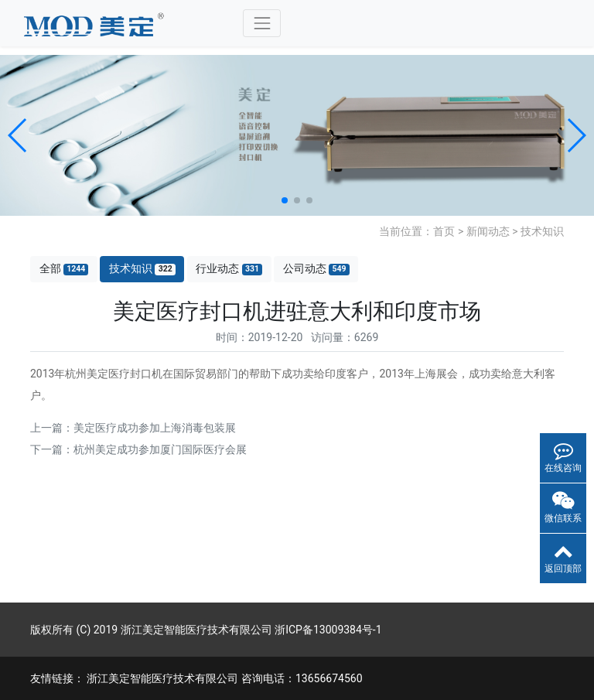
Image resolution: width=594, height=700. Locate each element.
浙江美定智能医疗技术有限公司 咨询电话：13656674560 (224, 678)
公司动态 (316, 269)
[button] (18, 135)
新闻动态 (488, 231)
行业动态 (229, 269)
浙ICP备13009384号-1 (328, 630)
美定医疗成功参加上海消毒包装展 (155, 428)
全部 (64, 269)
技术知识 (542, 231)
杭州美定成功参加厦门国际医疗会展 (160, 449)
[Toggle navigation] (262, 23)
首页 (444, 231)
